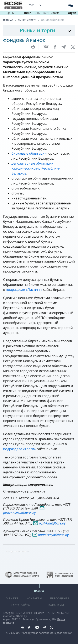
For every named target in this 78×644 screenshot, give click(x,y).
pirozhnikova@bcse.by (19, 513)
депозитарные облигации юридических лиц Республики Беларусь (36, 168)
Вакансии (56, 605)
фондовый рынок (17, 551)
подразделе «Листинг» (24, 290)
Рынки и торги (27, 20)
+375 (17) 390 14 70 (56, 613)
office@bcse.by (18, 616)
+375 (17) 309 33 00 (25, 613)
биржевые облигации (29, 153)
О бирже (12, 598)
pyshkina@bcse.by (52, 523)
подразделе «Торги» (20, 449)
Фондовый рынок (52, 20)
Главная (8, 20)
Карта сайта (20, 605)
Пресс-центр (60, 598)
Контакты (34, 598)
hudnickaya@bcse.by (53, 535)
